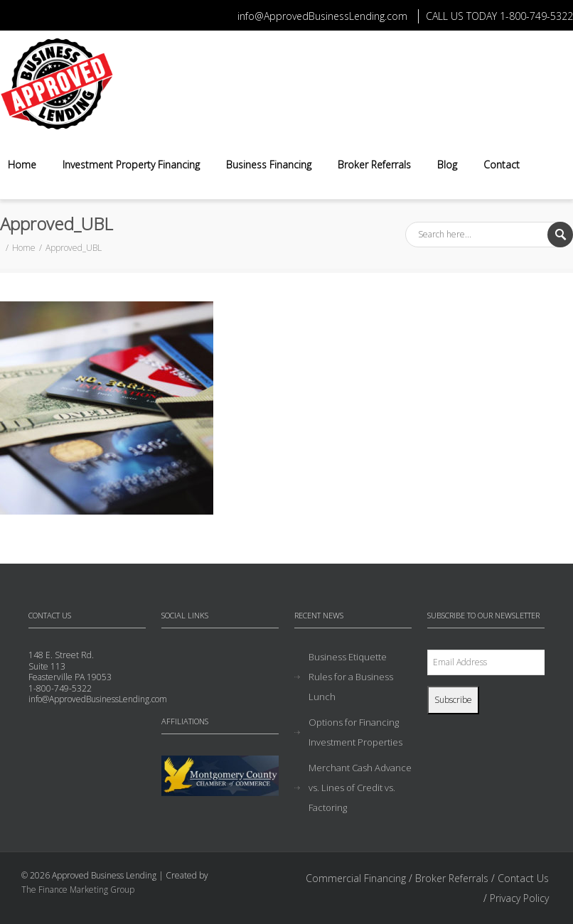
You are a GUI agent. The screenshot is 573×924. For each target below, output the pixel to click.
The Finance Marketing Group (78, 890)
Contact (502, 165)
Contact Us (523, 878)
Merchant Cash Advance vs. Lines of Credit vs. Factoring (360, 788)
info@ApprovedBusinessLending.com (322, 16)
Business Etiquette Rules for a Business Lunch (351, 677)
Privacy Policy (519, 898)
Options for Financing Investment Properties (355, 732)
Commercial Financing (356, 878)
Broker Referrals (374, 165)
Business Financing (269, 165)
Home (22, 165)
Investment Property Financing (131, 165)
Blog (447, 165)
